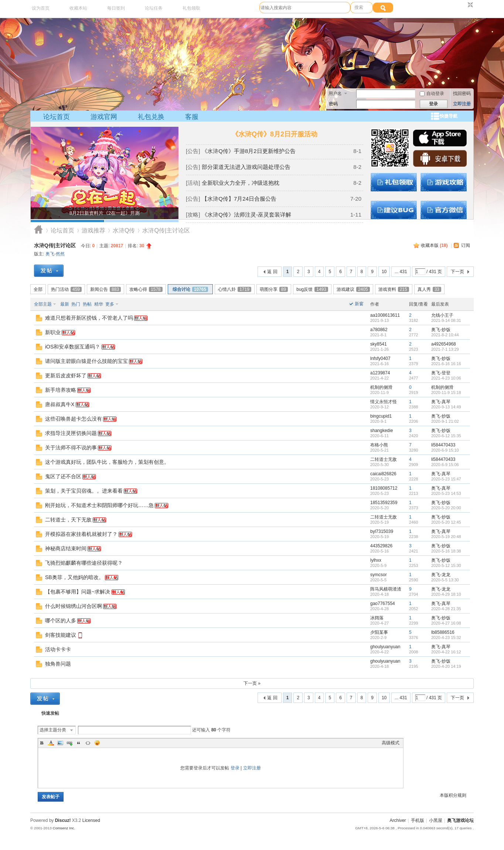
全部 (38, 289)
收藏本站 (78, 8)
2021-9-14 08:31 (446, 320)
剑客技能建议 (61, 635)
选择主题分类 (53, 730)
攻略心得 (146, 289)
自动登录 (432, 93)
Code (88, 743)
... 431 (401, 272)
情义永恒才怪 (384, 402)
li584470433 (443, 445)
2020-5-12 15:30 (446, 565)
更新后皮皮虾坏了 (66, 375)
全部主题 (43, 304)
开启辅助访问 (463, 5)
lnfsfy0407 (380, 358)
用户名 (335, 93)
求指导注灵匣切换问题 (71, 433)
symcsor (379, 575)
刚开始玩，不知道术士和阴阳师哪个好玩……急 (99, 505)
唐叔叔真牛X (60, 404)
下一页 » (252, 683)
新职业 (53, 332)
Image (60, 743)
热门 (76, 304)
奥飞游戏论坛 (39, 230)
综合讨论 (190, 289)
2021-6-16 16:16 (446, 364)
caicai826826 (383, 474)
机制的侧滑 (381, 387)
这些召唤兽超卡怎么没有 (74, 419)
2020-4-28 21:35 (446, 609)
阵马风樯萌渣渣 (386, 589)
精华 (99, 304)
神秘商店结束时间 (66, 548)
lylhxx (376, 560)
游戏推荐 (93, 230)
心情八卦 (235, 289)
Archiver (398, 820)
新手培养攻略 (61, 390)
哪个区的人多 (61, 620)
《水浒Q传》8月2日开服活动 (275, 134)
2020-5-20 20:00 (446, 508)
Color (51, 743)
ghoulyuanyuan (385, 647)
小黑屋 (436, 820)
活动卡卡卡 (58, 649)
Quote (79, 743)
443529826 (381, 546)
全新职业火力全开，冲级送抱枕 (241, 183)
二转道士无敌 (384, 459)
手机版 (418, 820)
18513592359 (384, 503)
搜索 (359, 7)
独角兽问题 (58, 664)
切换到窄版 (469, 5)
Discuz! (63, 820)
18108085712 (384, 488)
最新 (65, 304)
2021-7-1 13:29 (445, 349)
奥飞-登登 (441, 373)
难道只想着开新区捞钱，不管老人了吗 (89, 318)
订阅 (466, 245)
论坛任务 (154, 8)
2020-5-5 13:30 (445, 580)
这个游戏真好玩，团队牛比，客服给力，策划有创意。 (107, 462)
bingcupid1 (381, 416)
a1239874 (380, 373)
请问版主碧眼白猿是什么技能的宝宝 (86, 361)
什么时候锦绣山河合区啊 (74, 606)
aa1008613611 (385, 315)
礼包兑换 (151, 117)
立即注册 (462, 104)
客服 (192, 117)
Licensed (91, 820)
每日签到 (116, 8)
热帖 (87, 304)
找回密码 (462, 93)
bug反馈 (312, 289)
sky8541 (379, 344)
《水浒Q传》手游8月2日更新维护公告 (248, 151)
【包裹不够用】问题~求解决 (78, 592)
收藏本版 (434, 245)
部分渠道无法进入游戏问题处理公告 (246, 167)
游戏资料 (394, 289)
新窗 (359, 304)
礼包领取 (191, 8)
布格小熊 (379, 445)
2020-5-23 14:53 (446, 493)
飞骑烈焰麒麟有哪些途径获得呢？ (84, 563)
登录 (235, 768)
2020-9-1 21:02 (445, 421)
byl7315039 (382, 531)
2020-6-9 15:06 (445, 465)
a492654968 (444, 344)
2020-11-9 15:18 (446, 392)
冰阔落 (377, 618)
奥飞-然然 (55, 254)
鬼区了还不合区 (63, 476)
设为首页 (41, 8)
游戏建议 (353, 289)
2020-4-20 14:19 (446, 666)
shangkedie (382, 431)
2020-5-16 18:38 (446, 551)
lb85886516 (443, 632)
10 (384, 272)
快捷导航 (449, 116)
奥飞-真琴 (441, 402)
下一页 (457, 272)
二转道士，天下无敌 (68, 520)
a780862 (379, 330)
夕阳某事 (379, 632)
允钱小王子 (442, 315)
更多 (110, 304)
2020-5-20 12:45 (446, 522)
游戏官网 (104, 117)
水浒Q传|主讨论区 (55, 245)
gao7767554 (383, 603)
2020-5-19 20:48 (446, 537)
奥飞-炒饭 (441, 330)
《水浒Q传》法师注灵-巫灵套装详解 (246, 215)
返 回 (272, 272)
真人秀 (429, 289)
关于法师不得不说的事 (71, 448)
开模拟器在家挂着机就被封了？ (81, 534)
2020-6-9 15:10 (445, 450)
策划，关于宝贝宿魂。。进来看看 (84, 491)
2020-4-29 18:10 (446, 594)
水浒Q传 (124, 230)
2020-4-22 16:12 (446, 652)
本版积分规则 (453, 795)
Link (69, 743)
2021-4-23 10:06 (446, 378)
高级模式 (391, 743)
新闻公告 (105, 289)
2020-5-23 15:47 (446, 479)
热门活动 (66, 289)
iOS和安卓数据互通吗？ (73, 347)
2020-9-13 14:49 (446, 407)
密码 (333, 104)
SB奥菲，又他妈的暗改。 (74, 577)
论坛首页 (57, 117)
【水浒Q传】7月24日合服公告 (239, 199)
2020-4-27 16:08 (446, 623)
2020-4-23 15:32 (446, 637)
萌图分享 (274, 289)
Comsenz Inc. (64, 828)
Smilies (97, 743)
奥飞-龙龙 (441, 575)
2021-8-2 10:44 (445, 335)
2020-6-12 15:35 (446, 436)
